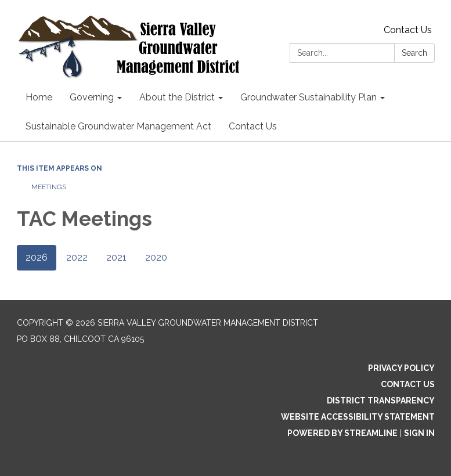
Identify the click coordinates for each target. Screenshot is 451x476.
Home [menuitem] (39, 97)
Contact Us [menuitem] (253, 126)
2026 (37, 257)
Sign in (419, 433)
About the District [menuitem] (177, 97)
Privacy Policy (401, 368)
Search (414, 53)
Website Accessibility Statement (358, 417)
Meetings (49, 187)
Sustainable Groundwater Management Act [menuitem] (118, 126)
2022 (77, 257)
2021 (116, 257)
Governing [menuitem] (92, 97)
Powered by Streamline (342, 433)
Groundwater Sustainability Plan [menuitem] (309, 97)
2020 (156, 257)
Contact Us (408, 30)
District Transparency (381, 401)
